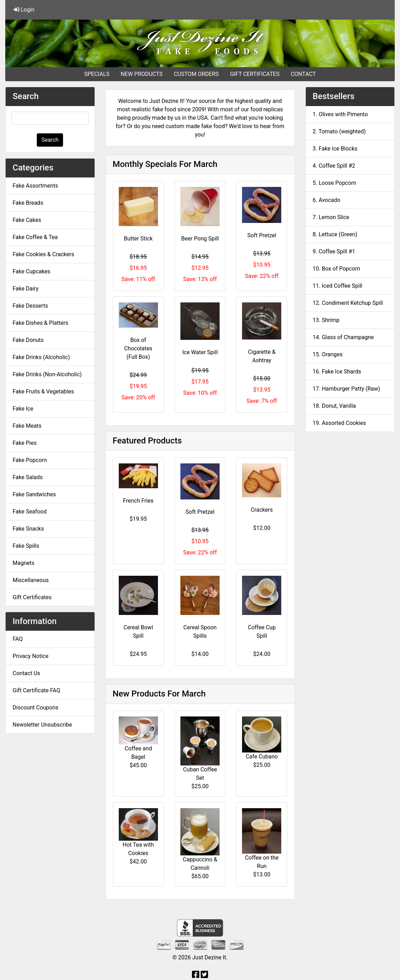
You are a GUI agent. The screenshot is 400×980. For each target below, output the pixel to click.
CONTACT (303, 74)
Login (24, 10)
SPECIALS (97, 74)
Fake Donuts (28, 340)
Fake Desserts (30, 306)
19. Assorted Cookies (339, 423)
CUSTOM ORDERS (196, 74)
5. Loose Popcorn (335, 183)
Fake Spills (26, 546)
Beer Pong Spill (200, 239)
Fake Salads (28, 477)
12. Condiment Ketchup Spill (348, 303)
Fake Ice (23, 409)
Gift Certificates (32, 597)
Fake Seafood (30, 512)
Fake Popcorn (30, 460)
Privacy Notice (30, 656)
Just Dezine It (209, 957)
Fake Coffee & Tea (35, 237)
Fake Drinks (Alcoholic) (41, 357)
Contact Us (26, 673)
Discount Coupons (36, 708)
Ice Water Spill (200, 352)
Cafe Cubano (262, 757)
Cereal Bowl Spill (138, 632)
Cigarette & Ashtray (262, 356)
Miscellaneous (31, 580)
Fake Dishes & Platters (40, 323)
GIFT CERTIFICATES (255, 74)
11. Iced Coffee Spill (338, 286)
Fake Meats (27, 426)
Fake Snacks (28, 529)
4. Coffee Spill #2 (334, 166)
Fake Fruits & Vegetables (43, 391)
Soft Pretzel (262, 235)
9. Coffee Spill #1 (334, 251)
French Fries (138, 501)
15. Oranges (328, 354)
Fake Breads (28, 203)
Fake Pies (25, 443)
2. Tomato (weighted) (339, 131)
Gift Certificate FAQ (36, 690)
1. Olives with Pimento (340, 114)
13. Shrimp (326, 320)
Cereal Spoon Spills (200, 632)
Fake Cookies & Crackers (43, 254)
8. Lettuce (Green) (335, 234)
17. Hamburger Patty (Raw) (347, 389)
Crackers (262, 510)
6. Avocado (327, 200)
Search (50, 140)
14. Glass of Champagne (343, 337)
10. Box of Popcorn (337, 269)
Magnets (23, 563)
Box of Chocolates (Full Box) (138, 348)
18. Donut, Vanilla (335, 406)
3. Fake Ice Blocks (335, 149)
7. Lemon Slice (331, 217)
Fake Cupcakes (32, 271)
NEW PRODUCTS (142, 74)
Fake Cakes (27, 220)
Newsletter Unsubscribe (42, 725)
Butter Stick (138, 239)
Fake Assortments (35, 186)
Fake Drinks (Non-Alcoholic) (47, 374)
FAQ (18, 639)
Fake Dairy (26, 289)
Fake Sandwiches (34, 494)
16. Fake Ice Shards (337, 372)
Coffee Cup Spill (262, 632)
